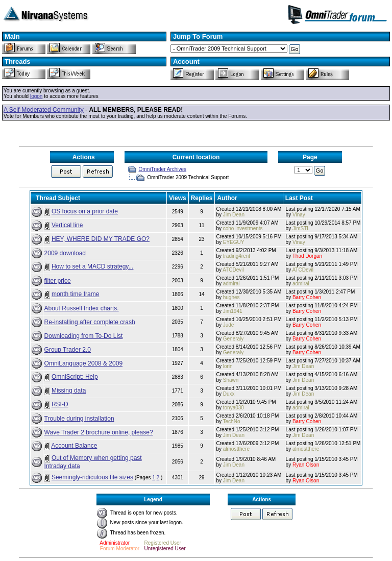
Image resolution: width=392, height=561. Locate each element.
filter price (58, 281)
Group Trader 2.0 (68, 350)
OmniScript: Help (75, 377)
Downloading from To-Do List (84, 336)
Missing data (69, 391)
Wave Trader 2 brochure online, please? (99, 432)
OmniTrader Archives (163, 169)
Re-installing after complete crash (90, 322)
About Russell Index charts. (82, 308)
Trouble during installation (79, 419)
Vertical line (67, 225)
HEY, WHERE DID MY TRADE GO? (101, 239)
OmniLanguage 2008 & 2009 (83, 363)
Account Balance (74, 446)
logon (36, 96)
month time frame (75, 294)
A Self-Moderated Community (44, 110)
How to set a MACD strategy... (93, 266)
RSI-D (60, 404)
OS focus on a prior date (85, 211)
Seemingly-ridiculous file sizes (92, 477)
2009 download (65, 253)
